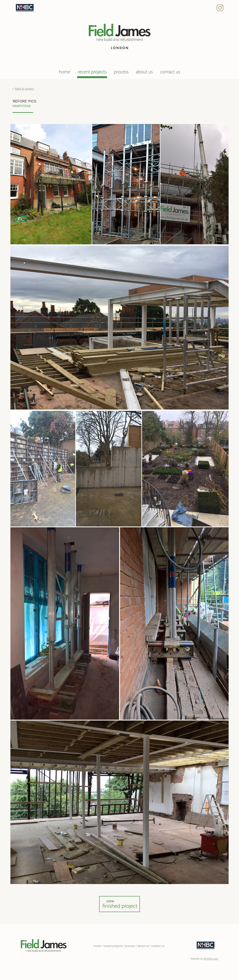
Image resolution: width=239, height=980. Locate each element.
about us (143, 946)
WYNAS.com (211, 959)
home (97, 946)
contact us (158, 946)
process (130, 946)
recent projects (113, 946)
